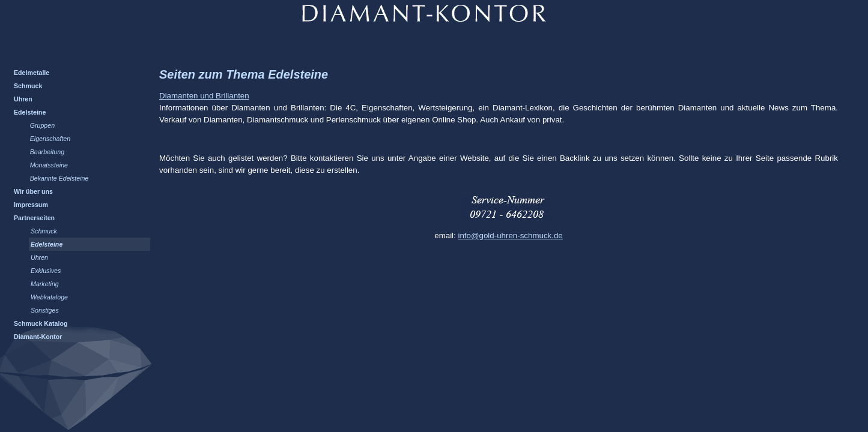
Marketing (45, 284)
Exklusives (46, 271)
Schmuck (28, 86)
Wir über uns (33, 191)
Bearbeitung (47, 152)
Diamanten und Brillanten (204, 96)
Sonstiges (45, 310)
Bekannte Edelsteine (59, 178)
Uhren (23, 99)
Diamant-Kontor (38, 337)
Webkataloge (49, 297)
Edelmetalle (32, 73)
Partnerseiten (34, 218)
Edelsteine (30, 112)
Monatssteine (49, 165)
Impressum (31, 205)
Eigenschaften (50, 139)
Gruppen (42, 125)
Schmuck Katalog (41, 323)
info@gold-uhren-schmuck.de (510, 235)
